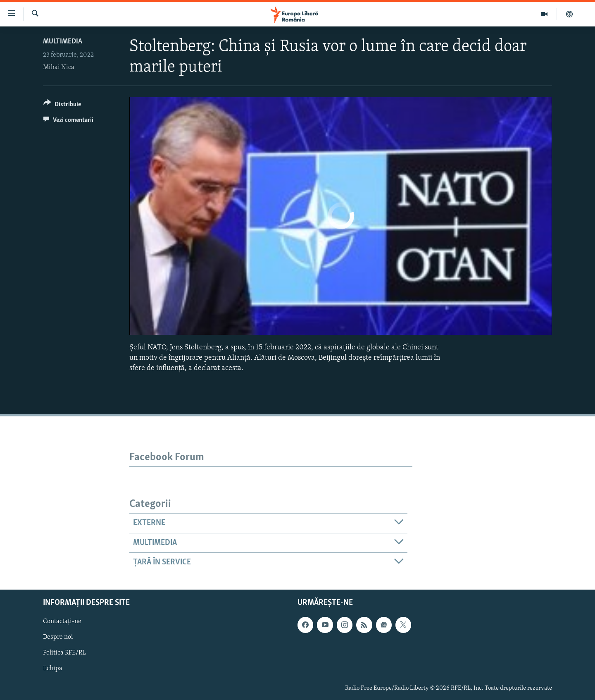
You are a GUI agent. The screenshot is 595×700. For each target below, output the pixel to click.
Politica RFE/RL (64, 653)
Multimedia (63, 42)
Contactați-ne (62, 622)
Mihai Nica (59, 67)
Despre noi (58, 638)
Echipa (53, 669)
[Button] (62, 106)
